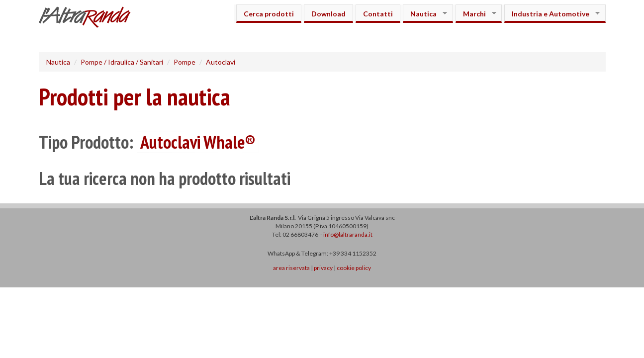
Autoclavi (221, 62)
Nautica (425, 14)
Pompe (184, 62)
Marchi (476, 14)
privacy (323, 268)
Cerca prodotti (269, 14)
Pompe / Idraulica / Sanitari (122, 62)
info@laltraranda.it (348, 234)
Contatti (378, 14)
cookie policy (354, 268)
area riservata (291, 268)
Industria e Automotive (552, 14)
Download (328, 14)
